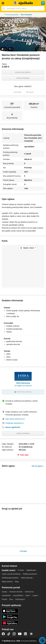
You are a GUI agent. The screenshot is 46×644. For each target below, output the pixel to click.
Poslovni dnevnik (16, 592)
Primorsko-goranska (12, 15)
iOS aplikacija (10, 611)
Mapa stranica (7, 582)
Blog (17, 582)
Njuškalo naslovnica (23, 3)
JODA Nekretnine (23, 383)
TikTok (9, 634)
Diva (11, 599)
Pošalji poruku (23, 78)
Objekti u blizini (29, 248)
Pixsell (4, 599)
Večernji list (29, 592)
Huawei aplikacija (10, 623)
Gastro (35, 596)
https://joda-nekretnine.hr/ (15, 419)
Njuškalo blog (31, 634)
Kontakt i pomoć (9, 570)
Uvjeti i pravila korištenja (11, 574)
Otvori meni (3, 3)
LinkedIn (26, 634)
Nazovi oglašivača (23, 72)
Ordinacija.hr (20, 599)
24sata (4, 592)
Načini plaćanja (27, 578)
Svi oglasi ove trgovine (23, 386)
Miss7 (28, 596)
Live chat (42, 640)
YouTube (20, 634)
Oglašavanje (31, 570)
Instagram (14, 634)
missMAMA (6, 596)
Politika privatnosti (30, 574)
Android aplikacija (10, 617)
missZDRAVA (18, 596)
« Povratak (23, 551)
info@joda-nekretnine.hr (15, 423)
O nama (21, 570)
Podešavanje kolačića (10, 578)
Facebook (3, 634)
